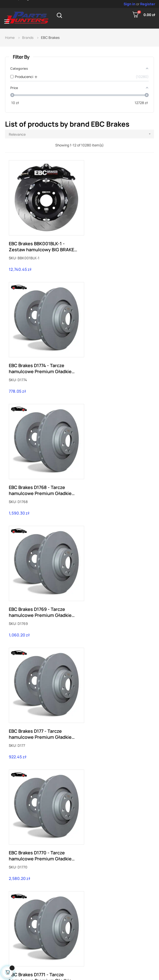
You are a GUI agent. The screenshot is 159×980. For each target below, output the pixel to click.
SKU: (13, 250)
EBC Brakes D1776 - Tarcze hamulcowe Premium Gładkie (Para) (115, 805)
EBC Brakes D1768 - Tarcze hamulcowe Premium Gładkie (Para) (40, 352)
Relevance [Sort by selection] (81, 134)
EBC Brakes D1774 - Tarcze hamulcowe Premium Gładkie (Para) (115, 238)
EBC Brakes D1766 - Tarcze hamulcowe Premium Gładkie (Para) (40, 805)
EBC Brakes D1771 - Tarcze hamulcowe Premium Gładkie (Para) (40, 579)
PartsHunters (78, 972)
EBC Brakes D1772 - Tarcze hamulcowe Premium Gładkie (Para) (115, 579)
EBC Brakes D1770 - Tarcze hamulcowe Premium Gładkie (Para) (115, 465)
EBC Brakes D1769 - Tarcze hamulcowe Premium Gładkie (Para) (115, 352)
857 (88, 864)
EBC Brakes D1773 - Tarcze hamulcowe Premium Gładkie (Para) (40, 692)
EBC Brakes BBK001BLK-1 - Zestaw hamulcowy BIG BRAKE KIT (41, 238)
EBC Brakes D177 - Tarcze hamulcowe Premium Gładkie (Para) (40, 465)
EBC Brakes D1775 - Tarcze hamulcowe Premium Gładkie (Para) (115, 692)
